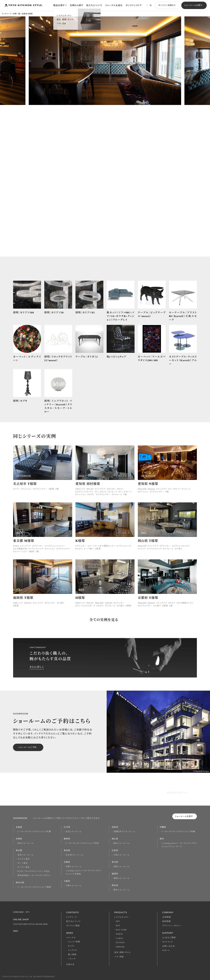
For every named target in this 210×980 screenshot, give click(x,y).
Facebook (23, 936)
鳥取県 (115, 827)
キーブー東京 (24, 867)
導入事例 (72, 955)
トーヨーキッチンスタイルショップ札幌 (34, 832)
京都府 (67, 862)
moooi (152, 490)
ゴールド (93, 547)
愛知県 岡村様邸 (88, 485)
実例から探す (77, 5)
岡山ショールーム (121, 843)
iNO (118, 921)
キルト (121, 490)
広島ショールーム (121, 855)
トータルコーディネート (107, 493)
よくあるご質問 (169, 938)
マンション (27, 490)
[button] (14, 62)
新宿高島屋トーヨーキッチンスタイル (34, 875)
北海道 (19, 827)
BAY (118, 925)
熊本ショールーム (121, 890)
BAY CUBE (121, 930)
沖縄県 (163, 827)
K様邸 (80, 542)
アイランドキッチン (61, 534)
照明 (32, 553)
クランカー (38, 547)
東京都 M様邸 (24, 542)
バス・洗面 (119, 957)
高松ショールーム (121, 867)
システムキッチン (121, 917)
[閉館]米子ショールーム (124, 832)
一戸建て (90, 550)
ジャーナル (71, 938)
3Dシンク (81, 490)
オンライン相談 (73, 926)
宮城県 (19, 839)
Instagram (15, 936)
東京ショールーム (25, 855)
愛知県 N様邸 (148, 485)
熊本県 (115, 885)
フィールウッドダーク (86, 607)
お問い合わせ (169, 946)
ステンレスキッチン (85, 493)
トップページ (7, 14)
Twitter (32, 936)
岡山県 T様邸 (148, 542)
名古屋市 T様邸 (25, 485)
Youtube (41, 936)
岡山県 (115, 839)
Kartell (143, 490)
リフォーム (118, 496)
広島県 (115, 850)
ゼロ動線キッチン (107, 547)
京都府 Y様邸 (148, 599)
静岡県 (67, 839)
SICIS (28, 604)
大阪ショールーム (73, 886)
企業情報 (167, 917)
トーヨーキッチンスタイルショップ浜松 (82, 843)
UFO (17, 547)
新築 (52, 490)
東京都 (19, 850)
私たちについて (94, 5)
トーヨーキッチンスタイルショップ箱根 (34, 887)
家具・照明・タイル (122, 952)
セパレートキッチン (123, 591)
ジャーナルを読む (114, 5)
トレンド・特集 (74, 942)
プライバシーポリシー (172, 926)
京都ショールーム (73, 867)
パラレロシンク (37, 550)
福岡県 (115, 874)
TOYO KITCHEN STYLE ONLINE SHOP (30, 924)
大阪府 (67, 881)
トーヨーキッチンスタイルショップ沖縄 (178, 832)
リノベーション (21, 553)
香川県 (115, 862)
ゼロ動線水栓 (21, 550)
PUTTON (120, 943)
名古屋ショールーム (75, 855)
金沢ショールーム (73, 832)
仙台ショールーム (25, 843)
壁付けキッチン (125, 477)
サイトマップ (168, 942)
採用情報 (167, 921)
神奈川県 (20, 883)
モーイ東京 (23, 863)
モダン (92, 496)
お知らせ (70, 964)
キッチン (71, 946)
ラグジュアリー (41, 490)
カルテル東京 (24, 859)
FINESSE (120, 947)
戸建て (179, 550)
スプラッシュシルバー (56, 547)
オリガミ (112, 490)
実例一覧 (17, 14)
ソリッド (142, 550)
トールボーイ (126, 493)
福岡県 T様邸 (23, 599)
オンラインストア (134, 5)
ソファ (17, 490)
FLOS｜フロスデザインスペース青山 (34, 871)
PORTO (119, 934)
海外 (162, 839)
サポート (166, 950)
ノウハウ (72, 959)
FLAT (91, 490)
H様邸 (80, 599)
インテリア (64, 477)
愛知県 (67, 850)
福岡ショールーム (121, 878)
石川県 (67, 827)
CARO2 (119, 938)
